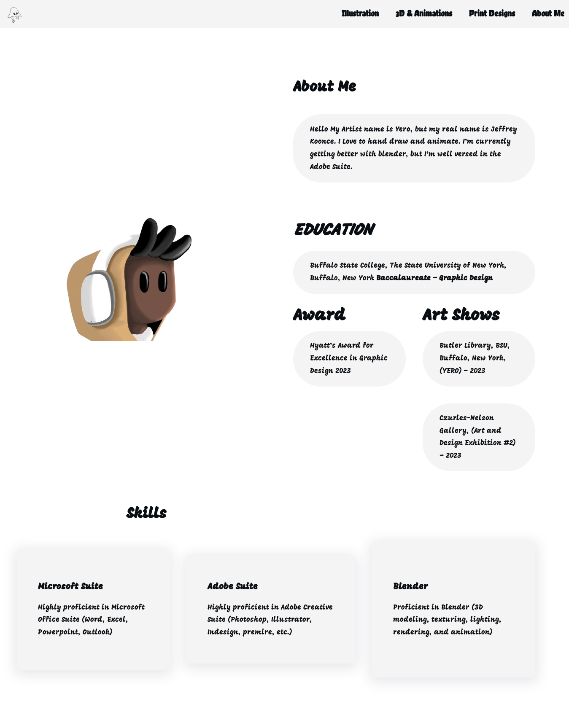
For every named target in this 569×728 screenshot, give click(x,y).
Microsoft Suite (70, 587)
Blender (411, 587)
